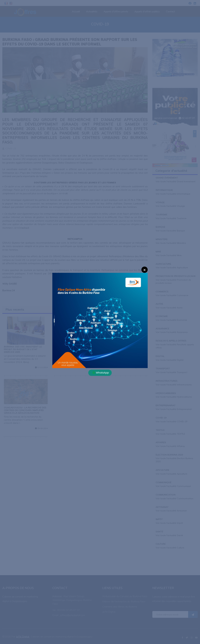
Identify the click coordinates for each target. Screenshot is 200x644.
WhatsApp (101, 373)
